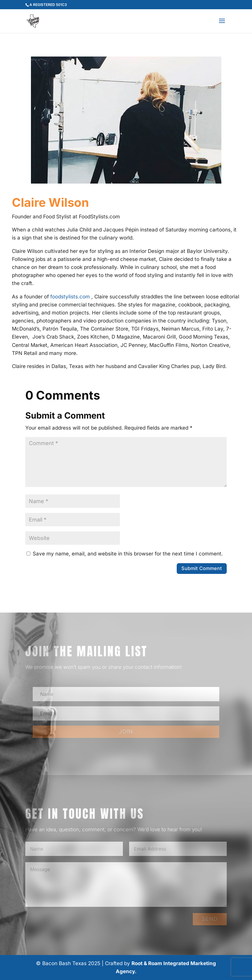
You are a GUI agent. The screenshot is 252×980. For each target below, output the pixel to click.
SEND (210, 919)
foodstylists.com (70, 297)
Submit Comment (202, 568)
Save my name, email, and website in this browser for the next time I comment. (128, 554)
